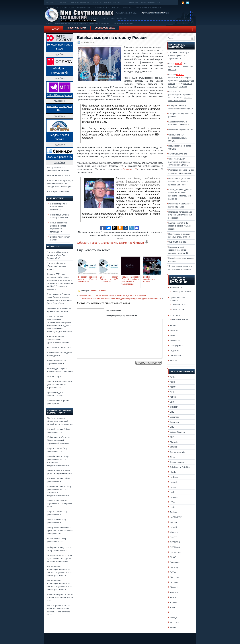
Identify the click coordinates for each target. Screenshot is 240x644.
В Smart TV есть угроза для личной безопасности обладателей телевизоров (60, 183)
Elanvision (175, 442)
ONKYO (174, 537)
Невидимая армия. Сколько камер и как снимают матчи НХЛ (60, 598)
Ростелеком (176, 356)
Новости (56, 29)
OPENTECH (176, 552)
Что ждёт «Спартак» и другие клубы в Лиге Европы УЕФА (57, 255)
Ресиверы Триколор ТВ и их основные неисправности (60, 531)
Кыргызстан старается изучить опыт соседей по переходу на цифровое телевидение (122, 299)
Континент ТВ (178, 310)
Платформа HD (177, 346)
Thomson (174, 592)
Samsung (174, 567)
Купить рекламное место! (154, 12)
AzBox (173, 397)
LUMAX (173, 527)
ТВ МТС (174, 326)
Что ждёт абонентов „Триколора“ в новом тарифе (57, 266)
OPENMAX (175, 547)
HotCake (174, 477)
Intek (172, 492)
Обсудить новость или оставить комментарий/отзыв (113, 243)
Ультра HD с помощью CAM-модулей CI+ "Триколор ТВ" (179, 55)
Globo (173, 457)
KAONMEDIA (176, 517)
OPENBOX (175, 542)
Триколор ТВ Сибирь (181, 291)
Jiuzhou (173, 512)
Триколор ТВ (130, 169)
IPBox (173, 502)
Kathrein (174, 522)
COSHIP (174, 407)
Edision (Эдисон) (178, 432)
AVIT (172, 392)
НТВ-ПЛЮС (175, 316)
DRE (172, 412)
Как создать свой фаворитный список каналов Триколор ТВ (179, 250)
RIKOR (173, 557)
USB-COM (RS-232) (178, 242)
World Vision (176, 622)
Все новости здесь (105, 28)
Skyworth (174, 587)
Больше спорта (54, 377)
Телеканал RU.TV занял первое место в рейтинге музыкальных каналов (112, 296)
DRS (172, 427)
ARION (173, 387)
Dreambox (175, 417)
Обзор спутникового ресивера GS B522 (60, 503)
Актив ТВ (174, 331)
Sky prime (174, 577)
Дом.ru (173, 336)
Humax (173, 487)
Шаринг (63, 3)
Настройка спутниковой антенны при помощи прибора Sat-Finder (180, 182)
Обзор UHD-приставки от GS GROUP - (181, 67)
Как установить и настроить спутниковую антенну (96, 3)
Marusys (174, 532)
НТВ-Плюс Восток (180, 319)
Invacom (174, 497)
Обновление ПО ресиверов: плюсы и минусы (178, 138)
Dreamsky (175, 422)
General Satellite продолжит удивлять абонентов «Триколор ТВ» (60, 385)
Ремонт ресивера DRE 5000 (60, 175)
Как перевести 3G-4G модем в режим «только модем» (180, 226)
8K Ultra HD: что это (178, 154)
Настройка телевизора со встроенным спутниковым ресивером (180, 215)
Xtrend (173, 627)
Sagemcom (175, 562)
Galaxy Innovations (179, 452)
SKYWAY (174, 582)
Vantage (174, 617)
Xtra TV (173, 361)
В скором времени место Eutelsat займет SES (59, 207)
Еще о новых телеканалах (59, 348)
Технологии (102, 291)
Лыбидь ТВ (175, 341)
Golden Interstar (177, 462)
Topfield (173, 602)
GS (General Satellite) (180, 467)
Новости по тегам (76, 28)
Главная (50, 3)
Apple (173, 382)
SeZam (173, 572)
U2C (172, 612)
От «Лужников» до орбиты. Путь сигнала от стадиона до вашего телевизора (60, 558)
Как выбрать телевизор (58, 191)
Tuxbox (173, 607)
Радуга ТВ (175, 351)
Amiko (173, 377)
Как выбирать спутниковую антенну (143, 3)
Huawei (173, 482)
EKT (172, 437)
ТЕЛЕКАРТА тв (179, 304)
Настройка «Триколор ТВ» (181, 130)
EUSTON (174, 447)
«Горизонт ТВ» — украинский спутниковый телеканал (59, 440)
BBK (172, 402)
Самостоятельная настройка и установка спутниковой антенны (179, 162)
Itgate (173, 507)
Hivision (174, 472)
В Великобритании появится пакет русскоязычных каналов (58, 339)
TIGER (173, 597)
